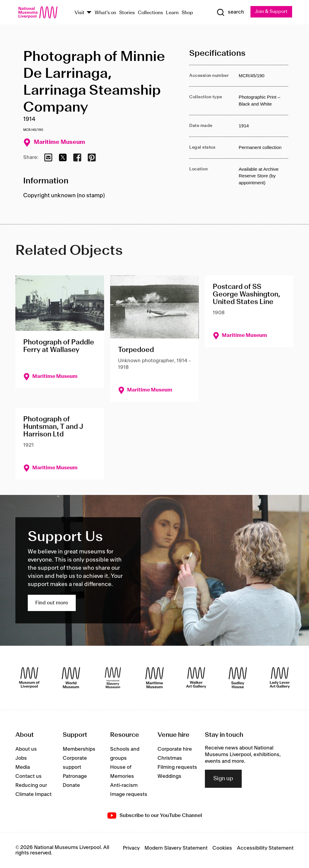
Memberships (79, 749)
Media (23, 767)
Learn (172, 13)
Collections (150, 13)
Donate (71, 785)
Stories (127, 13)
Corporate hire (175, 749)
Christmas (170, 758)
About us (26, 749)
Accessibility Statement (265, 848)
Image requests (129, 794)
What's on (105, 13)
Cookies (222, 848)
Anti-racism (124, 785)
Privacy (131, 848)
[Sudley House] (238, 678)
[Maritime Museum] (154, 678)
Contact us (29, 776)
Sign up (223, 779)
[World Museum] (71, 678)
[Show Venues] (89, 13)
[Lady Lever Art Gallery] (280, 678)
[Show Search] (230, 12)
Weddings (169, 776)
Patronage (75, 776)
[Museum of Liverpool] (29, 678)
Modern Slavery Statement (176, 848)
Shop (187, 13)
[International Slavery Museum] (113, 678)
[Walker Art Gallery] (196, 678)
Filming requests (177, 767)
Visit (80, 13)
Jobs (21, 758)
